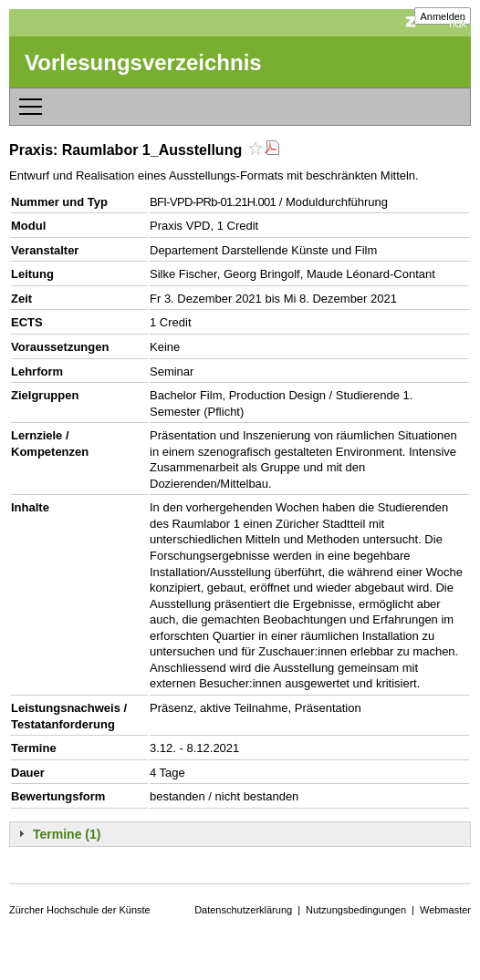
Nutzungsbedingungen (356, 910)
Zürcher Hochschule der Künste (80, 910)
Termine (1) (67, 834)
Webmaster (445, 910)
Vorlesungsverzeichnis (143, 62)
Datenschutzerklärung (243, 910)
